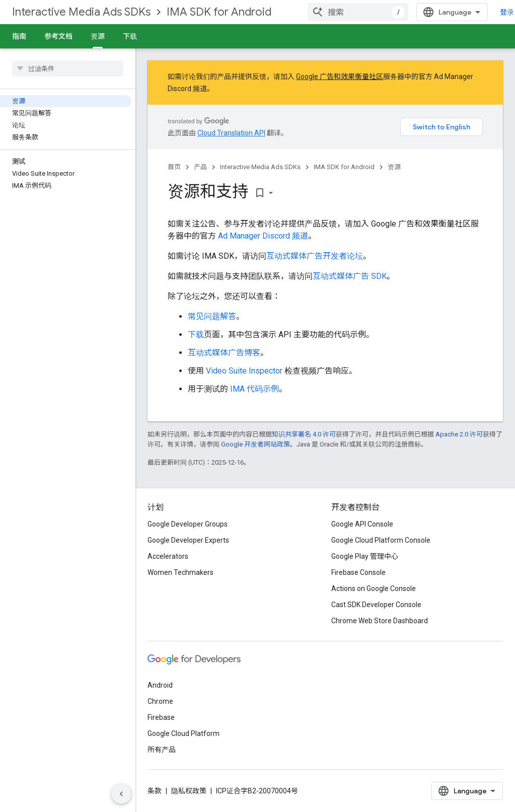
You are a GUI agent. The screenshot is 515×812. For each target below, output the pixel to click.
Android (160, 685)
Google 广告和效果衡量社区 (340, 77)
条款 (155, 791)
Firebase (161, 717)
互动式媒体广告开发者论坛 (315, 256)
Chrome (160, 701)
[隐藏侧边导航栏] (121, 794)
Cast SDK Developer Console (376, 605)
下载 (130, 36)
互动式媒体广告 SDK (350, 276)
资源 (394, 167)
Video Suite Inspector (244, 371)
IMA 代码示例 (254, 389)
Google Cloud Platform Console (381, 540)
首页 (174, 167)
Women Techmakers (180, 572)
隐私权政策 (189, 791)
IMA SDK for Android (219, 12)
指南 (19, 36)
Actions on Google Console (374, 588)
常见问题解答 (212, 316)
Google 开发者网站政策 (255, 444)
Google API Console (362, 524)
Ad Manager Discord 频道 (263, 236)
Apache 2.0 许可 (459, 434)
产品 (200, 167)
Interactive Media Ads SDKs (81, 12)
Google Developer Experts (188, 540)
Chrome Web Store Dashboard (380, 621)
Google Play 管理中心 (365, 556)
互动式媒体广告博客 (224, 353)
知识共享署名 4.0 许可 (304, 434)
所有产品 (162, 750)
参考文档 (58, 36)
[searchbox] (68, 68)
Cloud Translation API (231, 133)
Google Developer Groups (188, 524)
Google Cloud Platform (183, 733)
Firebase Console (358, 572)
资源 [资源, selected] (98, 36)
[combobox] (358, 12)
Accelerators (168, 556)
